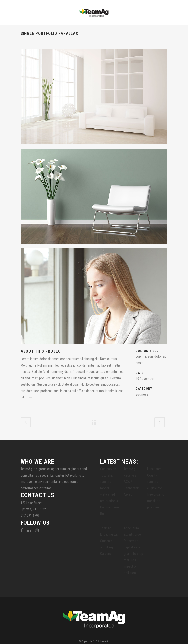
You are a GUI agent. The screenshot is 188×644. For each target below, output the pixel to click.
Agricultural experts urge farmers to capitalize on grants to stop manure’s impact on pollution (133, 550)
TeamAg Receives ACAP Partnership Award (132, 482)
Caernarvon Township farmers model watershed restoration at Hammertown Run (110, 491)
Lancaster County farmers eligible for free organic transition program (156, 488)
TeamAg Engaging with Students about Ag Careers (110, 541)
